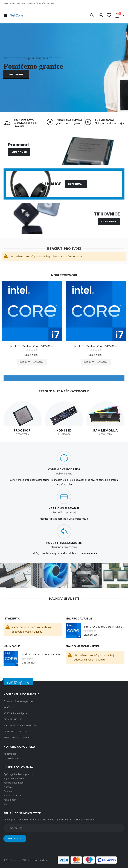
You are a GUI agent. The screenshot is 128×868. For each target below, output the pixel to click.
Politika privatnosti (14, 783)
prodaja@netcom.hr (22, 737)
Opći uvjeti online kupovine (18, 774)
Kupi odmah (19, 152)
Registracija (10, 754)
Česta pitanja (11, 758)
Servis (7, 804)
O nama (8, 701)
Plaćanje (8, 787)
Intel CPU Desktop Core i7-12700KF (32, 346)
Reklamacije (10, 800)
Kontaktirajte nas (24, 701)
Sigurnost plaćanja (14, 778)
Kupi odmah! (16, 74)
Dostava (8, 791)
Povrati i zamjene (13, 795)
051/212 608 (20, 731)
